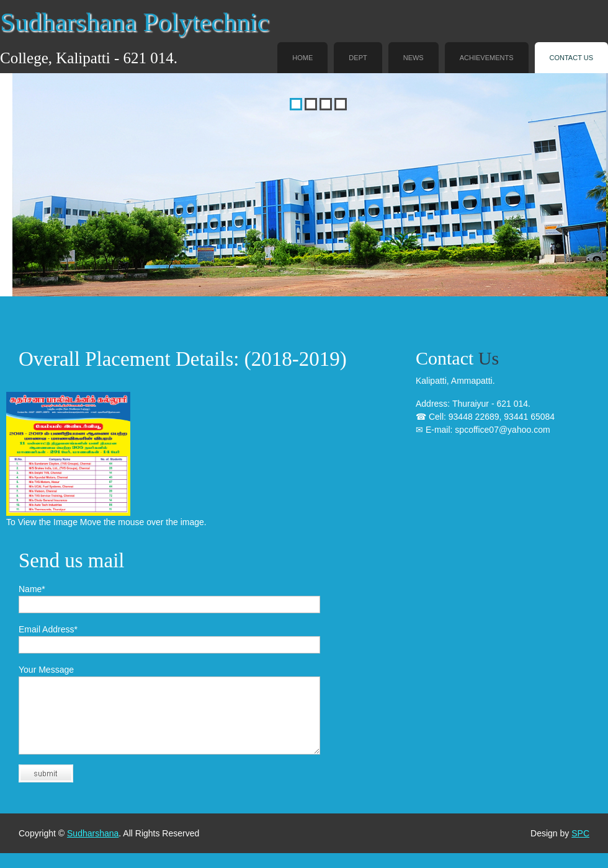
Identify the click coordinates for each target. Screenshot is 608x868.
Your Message (46, 670)
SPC (580, 848)
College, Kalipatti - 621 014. (89, 58)
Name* (32, 589)
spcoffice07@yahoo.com (502, 430)
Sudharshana (93, 848)
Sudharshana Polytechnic (135, 22)
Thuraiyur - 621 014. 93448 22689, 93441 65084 (485, 417)
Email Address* (48, 629)
